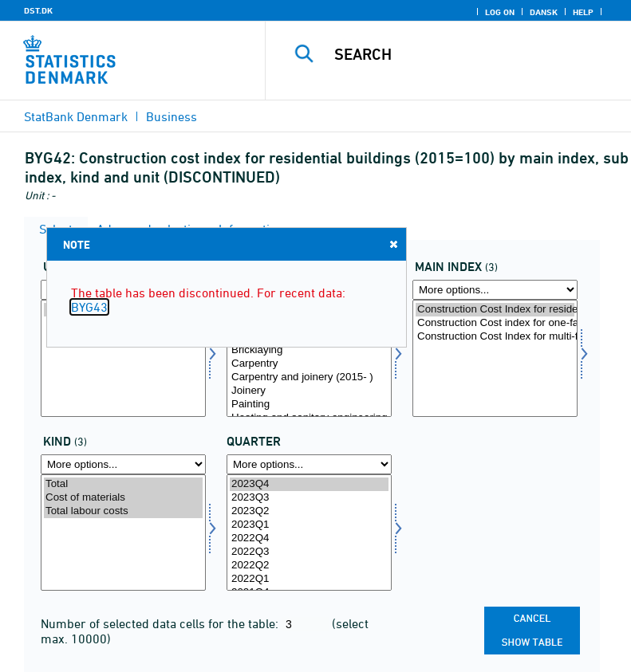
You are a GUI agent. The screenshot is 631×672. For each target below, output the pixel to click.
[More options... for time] (309, 464)
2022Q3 (309, 552)
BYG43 (89, 307)
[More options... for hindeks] (495, 290)
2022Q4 (309, 538)
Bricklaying (309, 350)
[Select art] (123, 533)
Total (123, 484)
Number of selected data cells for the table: (161, 623)
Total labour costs (123, 511)
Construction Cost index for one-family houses (495, 323)
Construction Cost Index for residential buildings (495, 310)
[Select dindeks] (309, 358)
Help (583, 12)
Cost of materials (123, 498)
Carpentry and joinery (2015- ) (309, 377)
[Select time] (309, 533)
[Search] (472, 54)
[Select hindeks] (495, 358)
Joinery (309, 391)
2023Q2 (309, 511)
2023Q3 (309, 498)
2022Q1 (309, 579)
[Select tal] (123, 358)
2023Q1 (309, 525)
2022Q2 (309, 566)
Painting (309, 405)
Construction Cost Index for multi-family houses (495, 337)
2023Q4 (309, 484)
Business (172, 116)
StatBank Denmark (76, 116)
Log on (500, 12)
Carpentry (309, 364)
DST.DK (38, 10)
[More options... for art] (123, 464)
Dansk (544, 12)
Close (392, 244)
